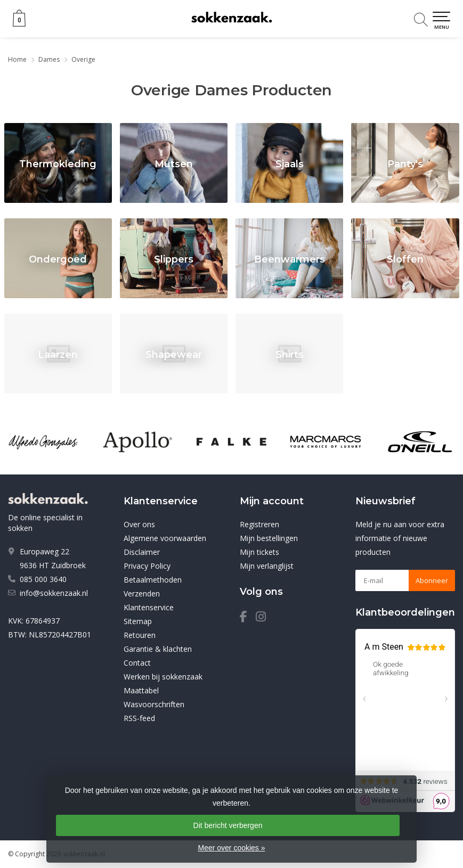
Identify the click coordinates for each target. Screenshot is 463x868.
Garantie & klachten (158, 649)
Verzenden (142, 593)
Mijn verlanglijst (267, 566)
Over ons (139, 524)
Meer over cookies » (231, 848)
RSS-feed (139, 718)
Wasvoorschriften (154, 704)
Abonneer (432, 580)
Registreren (259, 524)
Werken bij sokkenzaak (163, 677)
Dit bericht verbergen (228, 825)
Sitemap (138, 621)
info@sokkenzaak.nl (54, 593)
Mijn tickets (259, 552)
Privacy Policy (147, 566)
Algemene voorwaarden (165, 538)
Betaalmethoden (153, 580)
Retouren (140, 635)
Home (17, 59)
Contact (137, 663)
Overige (83, 59)
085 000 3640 (43, 579)
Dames (49, 59)
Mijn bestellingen (269, 538)
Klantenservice (149, 607)
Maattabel (141, 690)
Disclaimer (142, 552)
